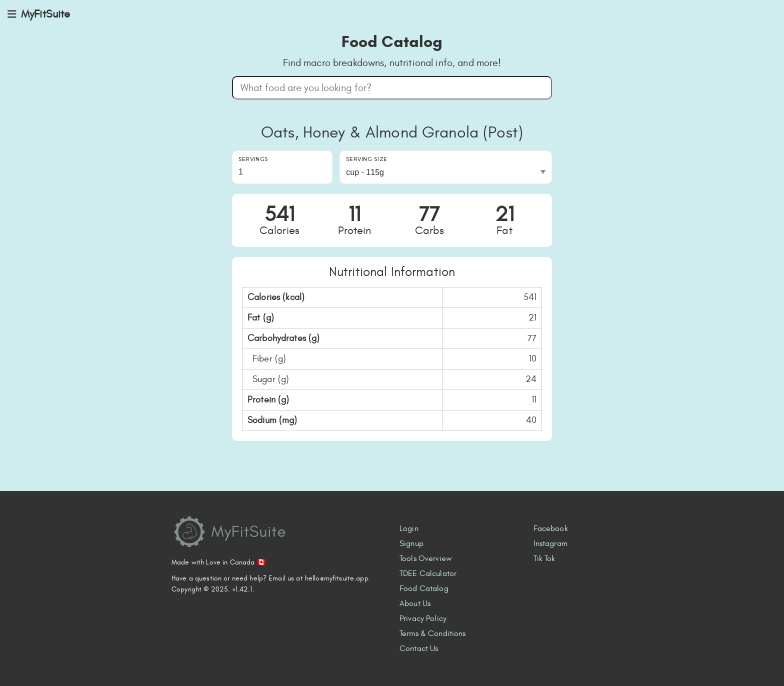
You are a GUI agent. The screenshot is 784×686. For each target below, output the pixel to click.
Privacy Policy (423, 618)
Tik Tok (544, 558)
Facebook (551, 528)
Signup (411, 543)
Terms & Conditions (433, 633)
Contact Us (419, 648)
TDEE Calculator (428, 573)
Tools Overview (426, 558)
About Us (415, 603)
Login (409, 528)
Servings (253, 159)
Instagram (550, 543)
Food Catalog (424, 588)
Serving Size (367, 159)
